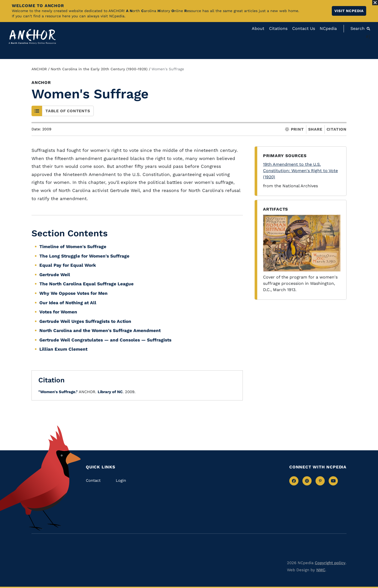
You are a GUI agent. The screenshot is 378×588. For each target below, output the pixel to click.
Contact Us (304, 28)
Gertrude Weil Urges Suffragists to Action (85, 321)
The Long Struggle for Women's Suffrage (84, 256)
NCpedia (328, 28)
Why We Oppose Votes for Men (73, 293)
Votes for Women (58, 312)
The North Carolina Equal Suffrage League (86, 284)
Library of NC (110, 392)
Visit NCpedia (349, 11)
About (258, 28)
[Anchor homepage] (32, 37)
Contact (93, 480)
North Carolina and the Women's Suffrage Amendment (100, 330)
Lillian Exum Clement (63, 349)
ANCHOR (39, 69)
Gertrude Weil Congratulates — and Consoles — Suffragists (105, 340)
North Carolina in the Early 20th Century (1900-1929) (99, 69)
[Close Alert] (375, 3)
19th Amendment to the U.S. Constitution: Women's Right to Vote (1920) (300, 171)
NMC (321, 570)
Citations (278, 28)
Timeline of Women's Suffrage (73, 247)
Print (295, 129)
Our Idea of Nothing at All (68, 303)
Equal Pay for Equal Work (68, 265)
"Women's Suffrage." (58, 392)
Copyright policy (330, 563)
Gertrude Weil (55, 275)
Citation (337, 129)
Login (121, 480)
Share (315, 129)
